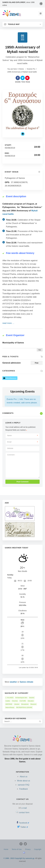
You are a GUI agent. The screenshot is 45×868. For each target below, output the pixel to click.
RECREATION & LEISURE (24, 707)
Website (10, 448)
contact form (24, 812)
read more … (8, 323)
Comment (11, 455)
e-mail (24, 808)
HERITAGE (9, 704)
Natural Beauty (10, 707)
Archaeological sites (21, 698)
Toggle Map (12, 24)
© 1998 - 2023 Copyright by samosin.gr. (19, 858)
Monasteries (25, 704)
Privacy (28, 849)
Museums (33, 704)
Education (31, 701)
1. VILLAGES (9, 698)
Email (22, 442)
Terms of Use (17, 849)
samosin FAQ (24, 785)
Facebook (24, 823)
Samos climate (27, 682)
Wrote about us (24, 781)
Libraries (17, 704)
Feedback (24, 789)
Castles (8, 701)
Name (22, 435)
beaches (32, 698)
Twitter (24, 827)
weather (13, 682)
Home (22, 69)
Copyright (38, 849)
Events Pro (31, 69)
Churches (15, 701)
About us (23, 777)
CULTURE (23, 701)
